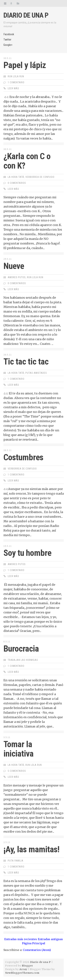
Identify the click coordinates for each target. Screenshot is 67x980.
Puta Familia (16, 861)
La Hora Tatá (16, 177)
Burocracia (21, 649)
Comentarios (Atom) (37, 950)
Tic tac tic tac (26, 362)
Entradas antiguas (50, 939)
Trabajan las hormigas (23, 660)
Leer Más (13, 88)
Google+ (8, 45)
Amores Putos (17, 277)
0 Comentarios (17, 183)
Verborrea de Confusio (40, 177)
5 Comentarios (17, 771)
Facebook (9, 34)
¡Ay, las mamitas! (31, 849)
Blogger (27, 966)
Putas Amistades (36, 373)
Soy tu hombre (27, 553)
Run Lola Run (16, 76)
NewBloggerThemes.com (22, 973)
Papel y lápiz (25, 65)
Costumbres (23, 457)
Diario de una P (26, 15)
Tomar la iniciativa (18, 749)
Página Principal (34, 943)
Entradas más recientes (21, 939)
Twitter (7, 40)
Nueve (14, 266)
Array (23, 969)
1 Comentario (16, 82)
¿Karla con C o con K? (27, 161)
